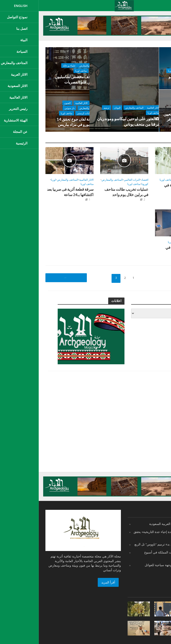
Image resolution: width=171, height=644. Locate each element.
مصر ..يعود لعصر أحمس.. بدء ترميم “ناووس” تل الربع (130, 544)
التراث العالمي (93, 180)
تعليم (143, 67)
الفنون (24, 104)
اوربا (15, 180)
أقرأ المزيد (69, 582)
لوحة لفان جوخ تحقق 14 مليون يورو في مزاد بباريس (36, 122)
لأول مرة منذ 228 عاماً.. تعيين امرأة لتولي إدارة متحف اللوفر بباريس (149, 120)
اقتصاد (51, 104)
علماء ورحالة (26, 67)
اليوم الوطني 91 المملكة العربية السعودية (137, 524)
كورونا (106, 184)
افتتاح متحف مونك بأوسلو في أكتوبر (149, 80)
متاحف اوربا (117, 111)
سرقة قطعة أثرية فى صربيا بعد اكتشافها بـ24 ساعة (33, 192)
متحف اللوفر (161, 110)
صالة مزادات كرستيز (44, 114)
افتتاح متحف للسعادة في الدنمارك (145, 251)
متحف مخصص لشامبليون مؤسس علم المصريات (35, 80)
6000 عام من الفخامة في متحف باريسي (144, 188)
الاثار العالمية (117, 106)
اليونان (81, 106)
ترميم (70, 106)
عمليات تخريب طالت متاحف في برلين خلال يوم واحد (87, 192)
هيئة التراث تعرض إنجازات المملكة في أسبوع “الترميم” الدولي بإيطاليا (135, 554)
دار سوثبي (26, 109)
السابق (26, 278)
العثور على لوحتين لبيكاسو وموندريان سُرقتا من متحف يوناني (93, 121)
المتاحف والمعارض (98, 106)
